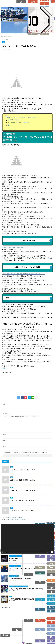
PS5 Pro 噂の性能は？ (16, 558)
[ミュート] (50, 552)
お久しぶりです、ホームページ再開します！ (22, 569)
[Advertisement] (13, 59)
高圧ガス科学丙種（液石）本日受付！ (20, 579)
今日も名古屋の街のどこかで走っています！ (27, 640)
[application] (27, 539)
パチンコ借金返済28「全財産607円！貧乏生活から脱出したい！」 (23, 274)
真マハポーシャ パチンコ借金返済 (18, 123)
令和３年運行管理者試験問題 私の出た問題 (22, 599)
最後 (9, 125)
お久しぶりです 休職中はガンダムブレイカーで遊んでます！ (27, 589)
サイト (4, 446)
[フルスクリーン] (52, 552)
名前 (5, 435)
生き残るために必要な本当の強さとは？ (15, 247)
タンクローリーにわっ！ (27, 637)
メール (5, 440)
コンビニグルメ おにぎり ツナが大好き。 (17, 519)
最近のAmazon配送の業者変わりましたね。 (23, 480)
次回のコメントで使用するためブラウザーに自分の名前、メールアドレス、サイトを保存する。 (26, 452)
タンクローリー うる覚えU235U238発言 (22, 510)
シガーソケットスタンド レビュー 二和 (23, 470)
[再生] (3, 552)
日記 (4, 404)
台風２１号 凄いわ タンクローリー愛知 (23, 490)
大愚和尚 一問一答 (13, 120)
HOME (4, 368)
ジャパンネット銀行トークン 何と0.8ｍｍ (23, 500)
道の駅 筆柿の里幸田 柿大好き (14, 518)
